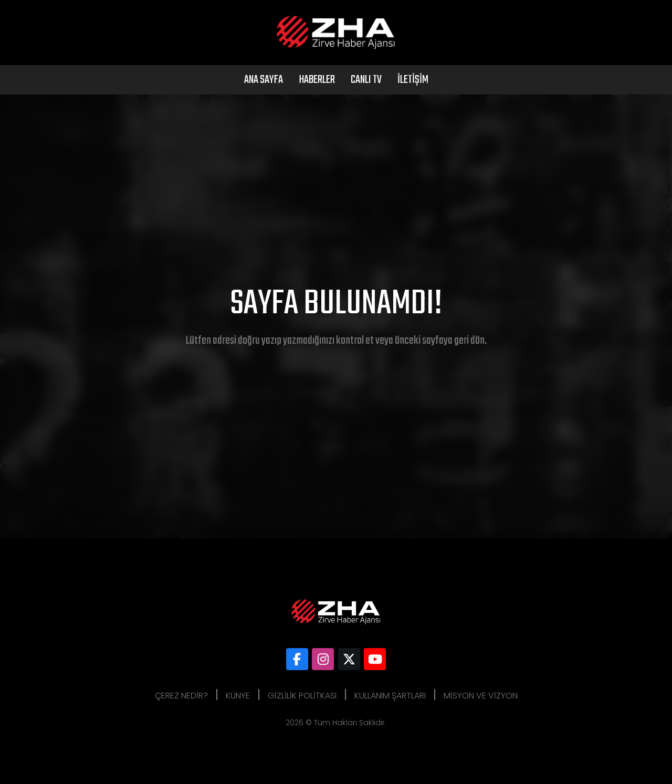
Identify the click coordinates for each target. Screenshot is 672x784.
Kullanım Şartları (390, 696)
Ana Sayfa (264, 80)
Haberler (317, 80)
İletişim (413, 80)
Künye (238, 696)
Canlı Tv (366, 80)
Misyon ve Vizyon (481, 696)
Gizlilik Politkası (302, 696)
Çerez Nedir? (181, 696)
